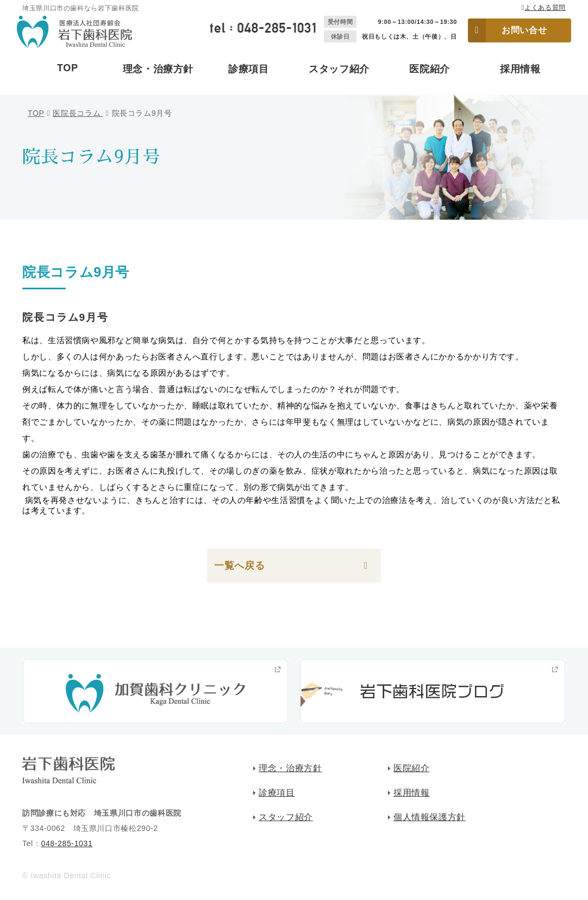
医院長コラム (78, 113)
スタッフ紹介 (339, 69)
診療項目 (249, 69)
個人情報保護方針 (430, 817)
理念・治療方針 (158, 69)
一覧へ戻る (239, 566)
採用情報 (520, 69)
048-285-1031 (67, 843)
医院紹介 (430, 69)
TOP (68, 68)
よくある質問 (545, 8)
